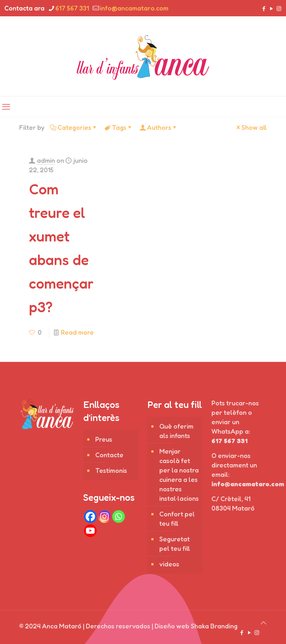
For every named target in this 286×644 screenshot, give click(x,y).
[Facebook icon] (264, 9)
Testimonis (111, 470)
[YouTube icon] (271, 9)
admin (46, 160)
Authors (159, 127)
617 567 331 (230, 441)
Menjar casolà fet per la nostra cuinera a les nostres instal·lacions (179, 475)
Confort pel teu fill (177, 519)
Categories (74, 127)
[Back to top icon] (264, 623)
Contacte (109, 455)
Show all (251, 127)
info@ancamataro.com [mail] (134, 8)
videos (169, 564)
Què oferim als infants (176, 431)
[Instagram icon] (279, 9)
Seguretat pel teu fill (175, 544)
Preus (104, 439)
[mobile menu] (6, 107)
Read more (77, 332)
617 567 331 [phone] (72, 8)
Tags (119, 127)
